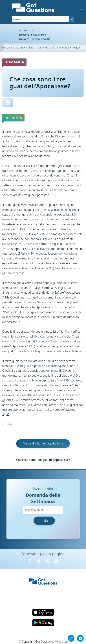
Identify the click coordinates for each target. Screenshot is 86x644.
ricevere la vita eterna (33, 35)
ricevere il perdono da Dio (35, 39)
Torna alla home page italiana (43, 443)
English (7, 424)
